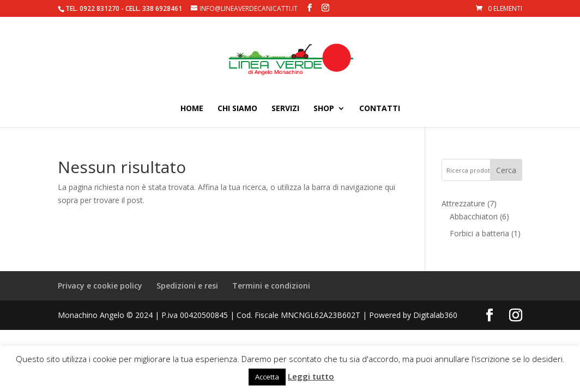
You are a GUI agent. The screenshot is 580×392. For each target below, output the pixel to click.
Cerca (506, 170)
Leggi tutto (311, 376)
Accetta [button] (267, 377)
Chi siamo (237, 109)
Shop (324, 109)
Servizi (285, 109)
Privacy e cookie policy (100, 286)
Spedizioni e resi (187, 286)
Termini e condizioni (271, 286)
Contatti (380, 109)
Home (192, 109)
